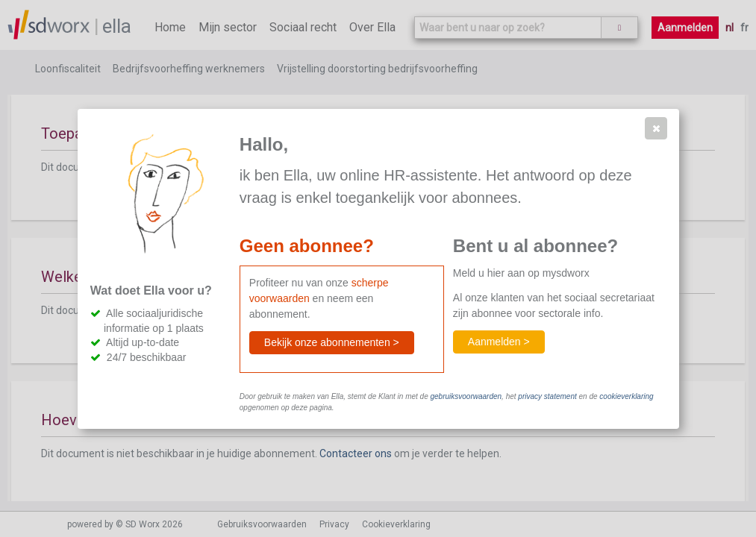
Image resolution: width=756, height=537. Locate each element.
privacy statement (547, 396)
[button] (656, 128)
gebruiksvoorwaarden (466, 396)
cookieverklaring (626, 396)
